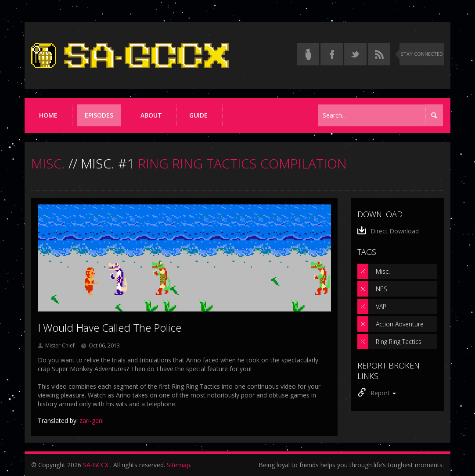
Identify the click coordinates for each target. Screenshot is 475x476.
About (151, 115)
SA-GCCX (96, 465)
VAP (381, 306)
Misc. (383, 271)
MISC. (48, 163)
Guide (198, 115)
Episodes (99, 115)
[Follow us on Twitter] (355, 54)
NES (381, 289)
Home (48, 115)
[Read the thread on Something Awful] (308, 54)
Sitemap (178, 465)
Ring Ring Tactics (399, 342)
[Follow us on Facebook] (332, 54)
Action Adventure (400, 324)
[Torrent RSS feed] (379, 54)
